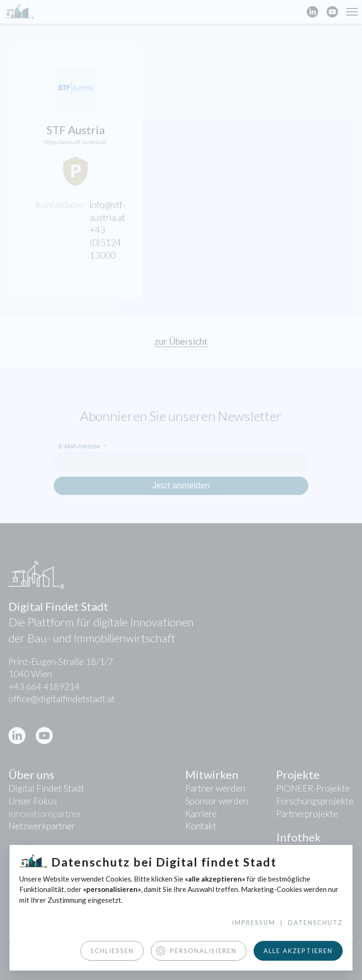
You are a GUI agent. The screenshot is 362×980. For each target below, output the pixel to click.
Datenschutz (315, 923)
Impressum (254, 923)
